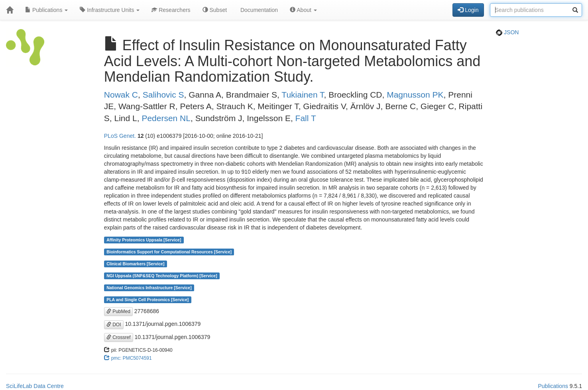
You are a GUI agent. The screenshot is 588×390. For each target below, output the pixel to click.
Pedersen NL (166, 118)
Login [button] (468, 10)
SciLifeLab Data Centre (35, 386)
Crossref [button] (119, 337)
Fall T (306, 118)
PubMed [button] (118, 312)
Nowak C (121, 95)
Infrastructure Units (110, 10)
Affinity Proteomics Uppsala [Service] (144, 240)
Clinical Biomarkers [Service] (135, 264)
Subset (215, 10)
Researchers (171, 10)
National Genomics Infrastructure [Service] (149, 288)
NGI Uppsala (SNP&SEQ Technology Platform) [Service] (162, 276)
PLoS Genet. (120, 136)
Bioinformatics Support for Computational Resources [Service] (169, 252)
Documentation (258, 10)
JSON (507, 32)
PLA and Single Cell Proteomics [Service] (147, 300)
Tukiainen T (303, 95)
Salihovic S (163, 95)
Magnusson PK (415, 95)
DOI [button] (114, 325)
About (303, 10)
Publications (46, 10)
